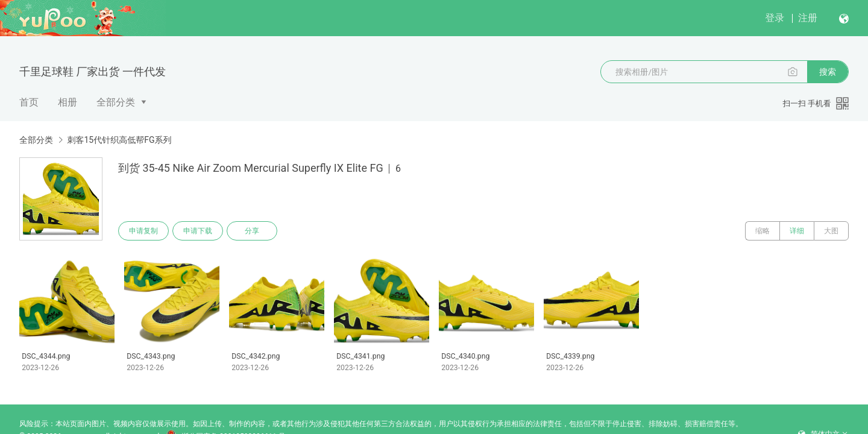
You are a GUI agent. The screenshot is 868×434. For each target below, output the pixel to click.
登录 (775, 18)
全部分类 (116, 102)
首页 (29, 102)
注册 (808, 18)
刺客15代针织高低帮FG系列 (119, 140)
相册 (68, 102)
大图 (831, 231)
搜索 (828, 72)
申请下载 (198, 231)
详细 (797, 231)
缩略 (763, 231)
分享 (252, 231)
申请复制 (143, 231)
